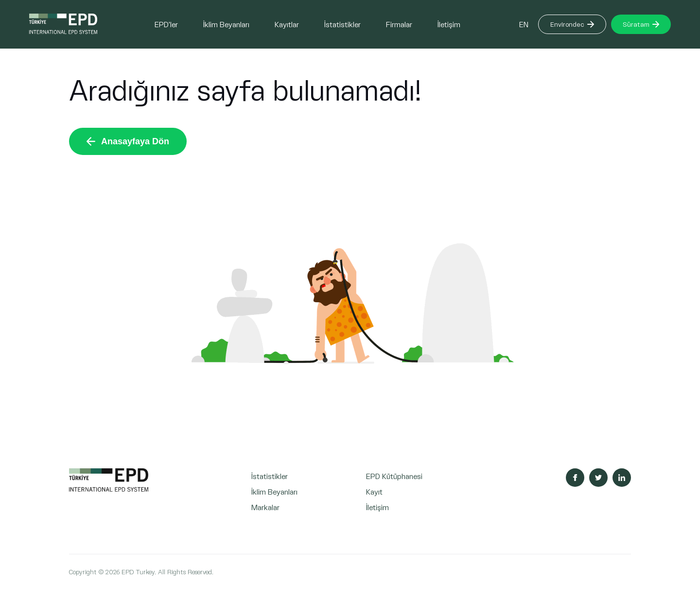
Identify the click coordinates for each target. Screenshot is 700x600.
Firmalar (399, 24)
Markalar (265, 507)
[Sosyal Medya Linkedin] (622, 478)
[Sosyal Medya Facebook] (575, 478)
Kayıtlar (287, 24)
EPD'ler (166, 24)
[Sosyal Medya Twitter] (598, 478)
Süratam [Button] (641, 24)
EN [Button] (524, 24)
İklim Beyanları (226, 24)
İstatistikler (342, 24)
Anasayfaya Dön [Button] (128, 141)
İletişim (449, 24)
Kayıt (374, 491)
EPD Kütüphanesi (394, 476)
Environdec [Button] (572, 24)
